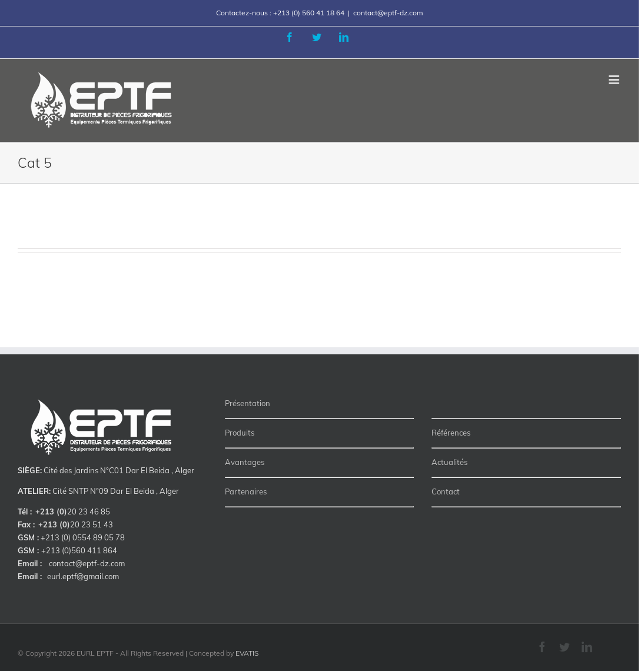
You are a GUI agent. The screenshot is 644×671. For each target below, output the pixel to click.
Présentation (248, 403)
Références (451, 433)
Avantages (245, 462)
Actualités (449, 462)
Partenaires (246, 491)
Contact (446, 491)
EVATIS (247, 653)
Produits (240, 433)
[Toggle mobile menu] (615, 80)
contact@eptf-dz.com (388, 13)
